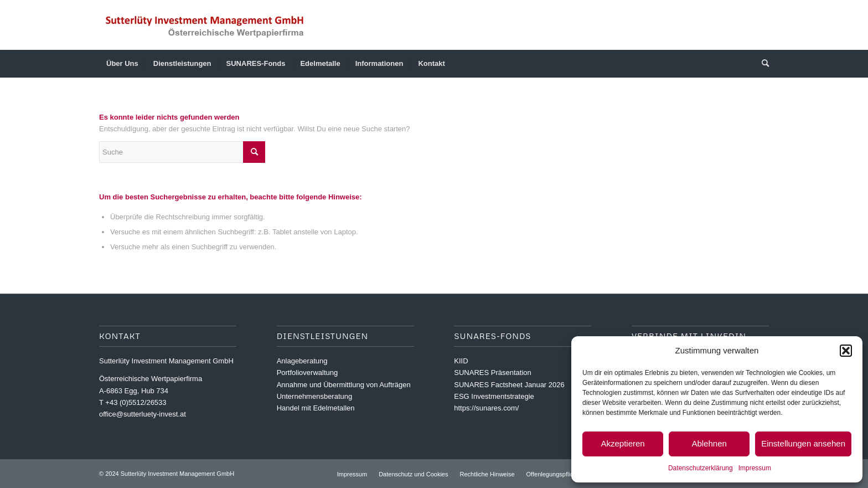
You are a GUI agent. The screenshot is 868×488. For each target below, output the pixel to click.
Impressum (755, 468)
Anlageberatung (302, 361)
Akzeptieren (622, 443)
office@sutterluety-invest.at (143, 414)
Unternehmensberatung (315, 396)
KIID (461, 361)
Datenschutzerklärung (701, 468)
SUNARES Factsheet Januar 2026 (509, 385)
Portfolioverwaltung (308, 373)
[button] (846, 351)
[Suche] (762, 64)
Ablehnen (709, 443)
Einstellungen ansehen (803, 443)
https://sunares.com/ (486, 408)
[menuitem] (122, 64)
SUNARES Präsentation (492, 373)
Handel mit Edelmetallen (316, 408)
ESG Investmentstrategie (494, 396)
